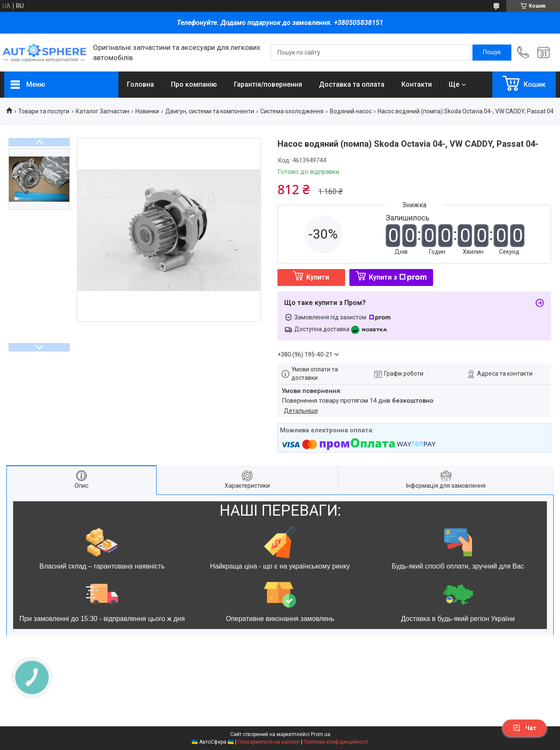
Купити (318, 277)
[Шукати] (492, 52)
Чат (524, 728)
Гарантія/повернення (268, 84)
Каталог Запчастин (103, 111)
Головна (140, 84)
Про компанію (194, 84)
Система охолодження (292, 111)
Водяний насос (351, 111)
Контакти (417, 84)
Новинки (147, 111)
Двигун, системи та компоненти (210, 111)
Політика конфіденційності (336, 742)
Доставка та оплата (352, 84)
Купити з (398, 277)
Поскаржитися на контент (269, 742)
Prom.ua (321, 734)
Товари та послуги (44, 111)
